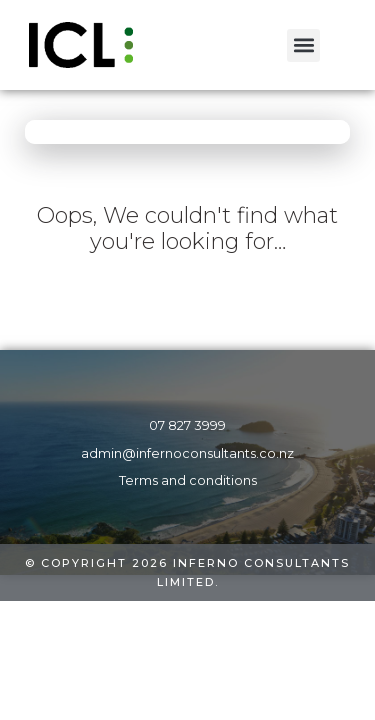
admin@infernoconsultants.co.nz (187, 453)
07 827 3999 (187, 425)
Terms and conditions (188, 480)
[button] (303, 45)
